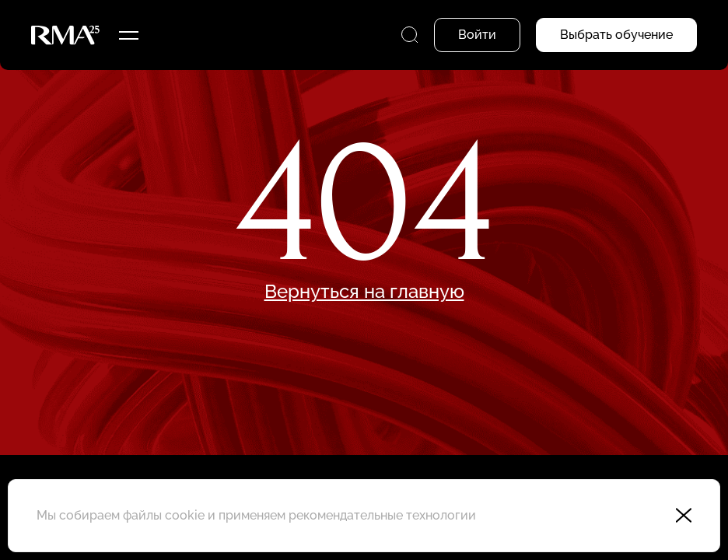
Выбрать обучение (616, 35)
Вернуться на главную (364, 292)
